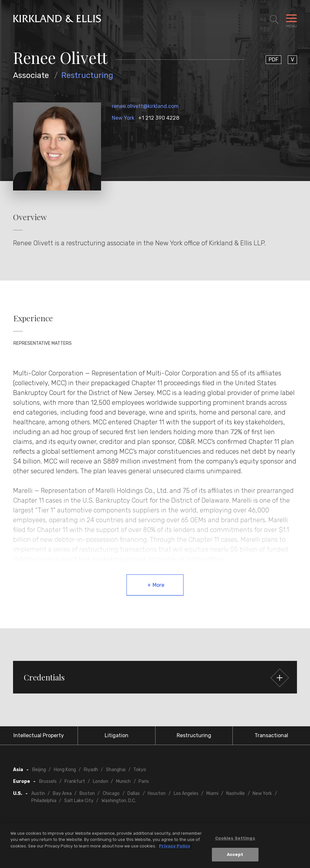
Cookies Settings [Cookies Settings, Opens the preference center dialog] (235, 838)
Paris (144, 781)
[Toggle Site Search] (274, 20)
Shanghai (116, 770)
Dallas (134, 793)
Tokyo (140, 770)
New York (123, 118)
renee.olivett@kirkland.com (145, 106)
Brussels (48, 781)
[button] (155, 677)
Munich (123, 781)
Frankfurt (75, 781)
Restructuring (87, 75)
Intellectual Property (39, 735)
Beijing (39, 770)
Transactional (271, 735)
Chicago (111, 793)
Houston (157, 793)
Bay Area (62, 793)
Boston (87, 793)
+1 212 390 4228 (159, 118)
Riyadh (91, 770)
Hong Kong (65, 770)
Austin (38, 793)
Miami (212, 793)
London (101, 781)
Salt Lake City (79, 801)
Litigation (117, 735)
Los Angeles (186, 793)
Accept (235, 855)
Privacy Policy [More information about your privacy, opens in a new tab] (175, 846)
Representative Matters (43, 343)
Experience (33, 318)
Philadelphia (44, 801)
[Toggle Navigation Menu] (291, 20)
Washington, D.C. (119, 801)
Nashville (236, 793)
